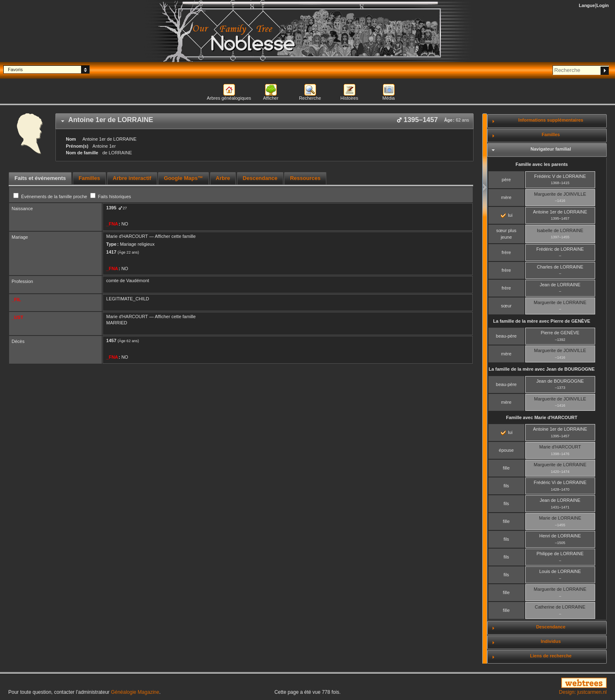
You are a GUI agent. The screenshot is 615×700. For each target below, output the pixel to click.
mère (506, 197)
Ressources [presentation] (305, 178)
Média (389, 98)
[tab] (264, 121)
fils (506, 486)
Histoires (349, 98)
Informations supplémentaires (551, 120)
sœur (506, 306)
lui (507, 215)
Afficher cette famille (175, 236)
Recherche (310, 98)
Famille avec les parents (542, 164)
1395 (111, 208)
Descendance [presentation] (260, 178)
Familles (551, 134)
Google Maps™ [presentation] (183, 178)
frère (506, 252)
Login (603, 5)
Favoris (15, 70)
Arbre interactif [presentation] (132, 178)
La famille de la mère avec (542, 321)
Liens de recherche (551, 656)
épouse (506, 450)
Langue (587, 5)
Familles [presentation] (89, 178)
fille (506, 468)
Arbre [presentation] (223, 178)
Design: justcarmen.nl (583, 692)
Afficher (271, 98)
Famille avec (542, 417)
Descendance (551, 627)
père (506, 180)
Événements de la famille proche (51, 197)
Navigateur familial (551, 149)
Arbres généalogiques (229, 98)
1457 (111, 340)
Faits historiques (111, 197)
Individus (551, 641)
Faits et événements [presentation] (40, 178)
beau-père (506, 336)
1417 (111, 252)
